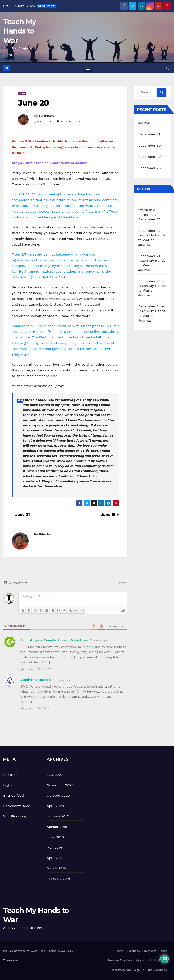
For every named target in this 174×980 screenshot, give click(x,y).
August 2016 (57, 827)
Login (122, 583)
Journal (144, 123)
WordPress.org (15, 816)
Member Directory (120, 960)
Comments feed (17, 806)
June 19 (110, 515)
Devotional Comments (141, 951)
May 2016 (54, 847)
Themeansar (11, 960)
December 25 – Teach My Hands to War (152, 286)
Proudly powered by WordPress (25, 951)
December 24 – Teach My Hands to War (152, 311)
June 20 (33, 103)
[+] (82, 610)
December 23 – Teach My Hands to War (152, 235)
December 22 (149, 219)
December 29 (149, 157)
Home (119, 951)
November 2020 (60, 785)
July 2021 (54, 775)
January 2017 (58, 816)
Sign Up (139, 970)
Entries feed (13, 795)
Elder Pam (46, 116)
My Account (143, 960)
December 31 (149, 134)
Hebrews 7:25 (70, 121)
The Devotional (158, 970)
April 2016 (55, 858)
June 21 (21, 515)
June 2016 (55, 837)
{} (76, 610)
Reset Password (120, 970)
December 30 (149, 145)
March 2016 (56, 868)
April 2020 (55, 806)
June (22, 93)
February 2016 (59, 879)
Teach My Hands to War (20, 31)
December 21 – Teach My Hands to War (152, 260)
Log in (8, 785)
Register (10, 775)
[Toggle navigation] (88, 68)
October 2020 (58, 795)
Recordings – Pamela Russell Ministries (54, 640)
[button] (168, 68)
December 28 (149, 168)
